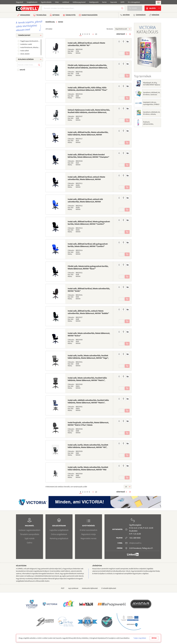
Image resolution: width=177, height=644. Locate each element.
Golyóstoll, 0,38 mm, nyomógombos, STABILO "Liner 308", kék (151, 104)
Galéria (29, 543)
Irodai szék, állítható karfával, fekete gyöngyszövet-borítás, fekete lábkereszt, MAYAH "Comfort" (89, 223)
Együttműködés (46, 2)
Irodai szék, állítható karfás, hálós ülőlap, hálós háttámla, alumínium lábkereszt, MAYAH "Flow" (88, 89)
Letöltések (66, 2)
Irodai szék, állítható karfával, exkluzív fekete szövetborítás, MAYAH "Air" (86, 44)
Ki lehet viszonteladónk (88, 530)
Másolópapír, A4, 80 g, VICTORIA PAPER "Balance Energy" (152, 85)
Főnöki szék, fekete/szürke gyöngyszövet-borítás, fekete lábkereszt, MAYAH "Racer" (88, 267)
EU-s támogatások (134, 2)
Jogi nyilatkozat (73, 588)
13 (96, 34)
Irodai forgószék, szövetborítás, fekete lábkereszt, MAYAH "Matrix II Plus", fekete (88, 424)
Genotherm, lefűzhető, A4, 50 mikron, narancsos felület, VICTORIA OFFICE (152, 95)
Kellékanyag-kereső (79, 2)
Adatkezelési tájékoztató (90, 588)
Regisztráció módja (88, 534)
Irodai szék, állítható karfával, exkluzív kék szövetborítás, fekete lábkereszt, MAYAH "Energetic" (85, 202)
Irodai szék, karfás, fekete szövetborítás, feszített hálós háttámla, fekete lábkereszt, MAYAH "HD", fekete (88, 447)
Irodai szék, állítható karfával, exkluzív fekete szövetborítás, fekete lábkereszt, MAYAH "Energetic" (86, 179)
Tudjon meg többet (140, 638)
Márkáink (155, 15)
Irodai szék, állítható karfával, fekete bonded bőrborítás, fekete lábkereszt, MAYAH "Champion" (88, 156)
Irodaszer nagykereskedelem (29, 530)
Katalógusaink (94, 2)
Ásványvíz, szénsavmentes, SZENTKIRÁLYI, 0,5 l (149, 124)
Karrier (104, 2)
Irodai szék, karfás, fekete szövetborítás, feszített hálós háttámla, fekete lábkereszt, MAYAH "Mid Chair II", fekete (88, 470)
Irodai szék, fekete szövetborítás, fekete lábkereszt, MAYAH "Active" (89, 334)
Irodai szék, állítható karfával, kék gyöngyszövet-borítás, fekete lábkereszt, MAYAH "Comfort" (88, 245)
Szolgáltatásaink (32, 2)
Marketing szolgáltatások (59, 538)
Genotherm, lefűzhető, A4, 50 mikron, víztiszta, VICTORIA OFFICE (152, 114)
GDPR (122, 2)
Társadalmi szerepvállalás (29, 534)
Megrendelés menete (89, 538)
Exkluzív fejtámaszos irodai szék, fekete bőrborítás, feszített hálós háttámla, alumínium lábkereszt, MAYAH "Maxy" (89, 112)
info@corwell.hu (135, 543)
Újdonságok (141, 15)
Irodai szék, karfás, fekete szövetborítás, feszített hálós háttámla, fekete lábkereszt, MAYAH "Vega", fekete (88, 358)
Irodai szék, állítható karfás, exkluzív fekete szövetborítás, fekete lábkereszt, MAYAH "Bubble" (88, 312)
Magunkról (19, 2)
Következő (121, 34)
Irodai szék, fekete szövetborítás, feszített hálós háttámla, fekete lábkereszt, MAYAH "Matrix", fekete (87, 380)
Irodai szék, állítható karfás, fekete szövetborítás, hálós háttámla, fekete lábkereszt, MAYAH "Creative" (88, 135)
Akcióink (126, 15)
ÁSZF (63, 588)
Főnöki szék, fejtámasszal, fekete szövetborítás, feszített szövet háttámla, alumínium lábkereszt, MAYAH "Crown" (88, 68)
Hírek (57, 2)
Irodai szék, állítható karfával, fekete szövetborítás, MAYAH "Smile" (89, 290)
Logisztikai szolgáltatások (59, 530)
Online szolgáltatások (59, 534)
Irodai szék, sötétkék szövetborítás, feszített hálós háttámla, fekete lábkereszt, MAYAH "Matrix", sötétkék (88, 403)
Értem (154, 638)
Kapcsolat (114, 2)
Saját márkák (29, 538)
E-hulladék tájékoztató (109, 588)
